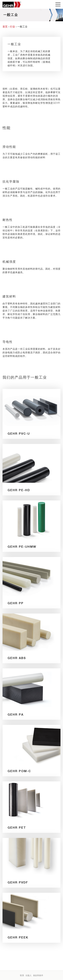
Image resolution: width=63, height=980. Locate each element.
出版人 (29, 975)
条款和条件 (38, 975)
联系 (22, 975)
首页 (5, 26)
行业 (12, 26)
